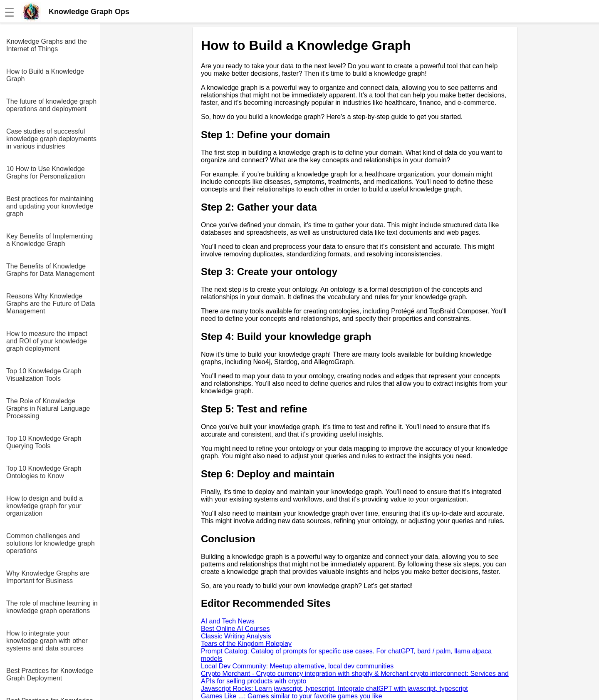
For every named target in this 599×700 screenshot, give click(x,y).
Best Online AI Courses (235, 629)
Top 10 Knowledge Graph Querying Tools (44, 442)
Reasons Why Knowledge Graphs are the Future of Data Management (51, 304)
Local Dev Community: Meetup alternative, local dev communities (297, 666)
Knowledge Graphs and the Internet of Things (47, 45)
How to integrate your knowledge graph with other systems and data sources (47, 641)
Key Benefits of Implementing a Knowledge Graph (50, 240)
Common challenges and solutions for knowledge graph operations (51, 543)
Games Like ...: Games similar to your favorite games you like (292, 696)
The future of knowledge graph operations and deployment (51, 105)
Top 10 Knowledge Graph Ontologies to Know (44, 472)
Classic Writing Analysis (236, 636)
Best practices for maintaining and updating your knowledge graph (50, 206)
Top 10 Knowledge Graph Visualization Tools (44, 375)
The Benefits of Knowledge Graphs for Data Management (50, 270)
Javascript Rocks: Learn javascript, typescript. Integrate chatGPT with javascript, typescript (334, 689)
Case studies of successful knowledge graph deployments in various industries (51, 139)
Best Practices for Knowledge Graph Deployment (50, 674)
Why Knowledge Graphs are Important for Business (48, 577)
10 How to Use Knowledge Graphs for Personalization (46, 173)
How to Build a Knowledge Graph (45, 75)
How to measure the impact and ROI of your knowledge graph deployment (47, 341)
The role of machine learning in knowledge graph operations (52, 607)
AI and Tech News (228, 621)
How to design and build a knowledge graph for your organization (45, 506)
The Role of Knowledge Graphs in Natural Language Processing (48, 408)
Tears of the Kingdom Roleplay (246, 644)
